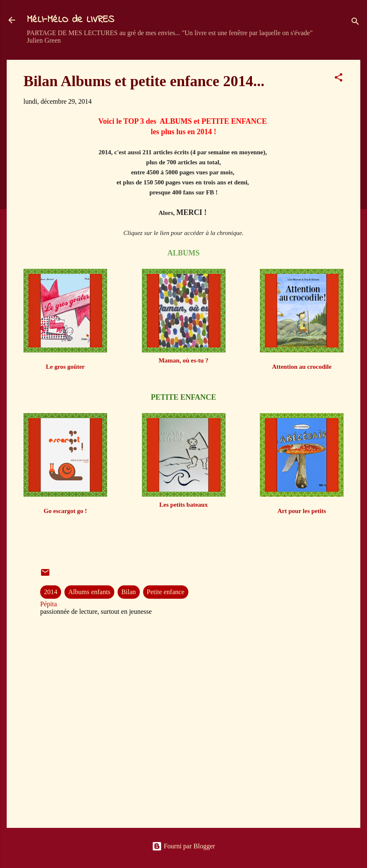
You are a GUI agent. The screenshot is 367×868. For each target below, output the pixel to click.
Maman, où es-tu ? (183, 360)
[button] (339, 79)
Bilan (129, 592)
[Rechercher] (355, 23)
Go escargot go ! (65, 511)
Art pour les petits (302, 511)
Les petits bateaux (184, 505)
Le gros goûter (65, 367)
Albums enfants (89, 592)
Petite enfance (166, 592)
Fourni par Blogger (183, 846)
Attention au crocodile (302, 367)
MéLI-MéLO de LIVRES (71, 20)
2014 (51, 592)
